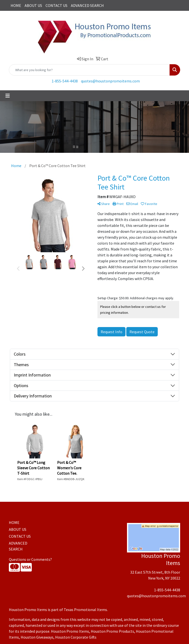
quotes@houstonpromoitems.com (110, 81)
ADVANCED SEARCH (87, 5)
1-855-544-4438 (65, 81)
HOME (16, 5)
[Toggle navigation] (8, 96)
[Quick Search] (89, 70)
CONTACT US (56, 5)
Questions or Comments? (30, 559)
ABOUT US (33, 5)
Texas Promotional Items (85, 610)
